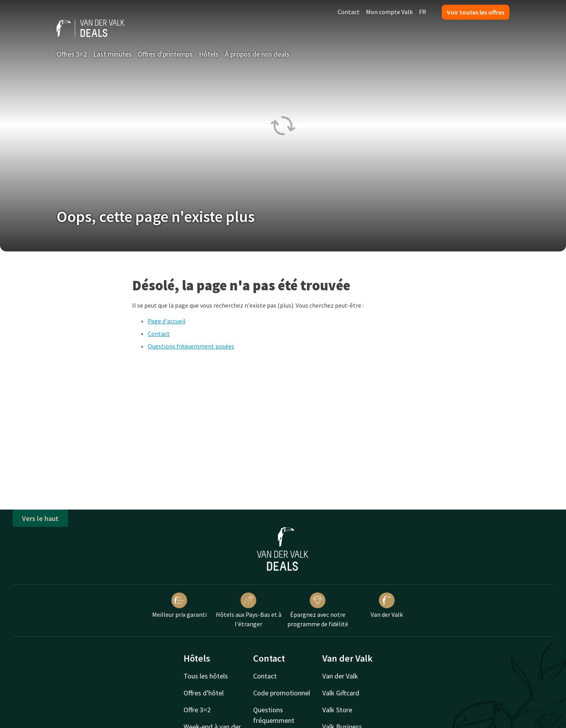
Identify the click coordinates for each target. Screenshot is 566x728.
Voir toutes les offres (476, 12)
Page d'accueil (167, 321)
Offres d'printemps (165, 54)
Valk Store (337, 710)
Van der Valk (387, 605)
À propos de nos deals (257, 54)
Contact (349, 12)
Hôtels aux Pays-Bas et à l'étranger (249, 610)
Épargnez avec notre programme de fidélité (318, 610)
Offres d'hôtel (204, 693)
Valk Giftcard (341, 693)
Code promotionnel (282, 693)
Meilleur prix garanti (179, 605)
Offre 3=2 (197, 710)
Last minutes (112, 54)
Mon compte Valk (389, 12)
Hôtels (209, 54)
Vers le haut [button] (40, 518)
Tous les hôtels (206, 676)
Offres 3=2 (72, 54)
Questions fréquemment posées (191, 346)
